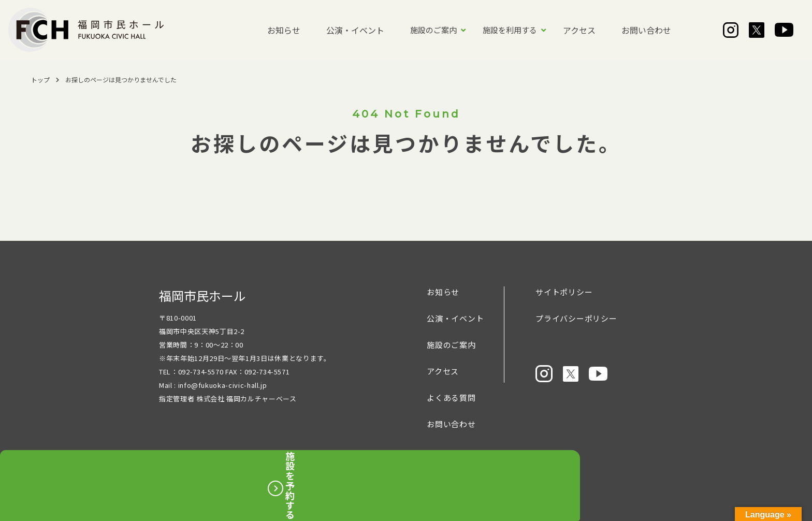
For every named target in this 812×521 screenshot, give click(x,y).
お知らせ (284, 30)
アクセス (579, 30)
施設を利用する (510, 30)
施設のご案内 (433, 30)
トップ (40, 79)
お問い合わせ (646, 30)
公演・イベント (355, 30)
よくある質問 (451, 397)
